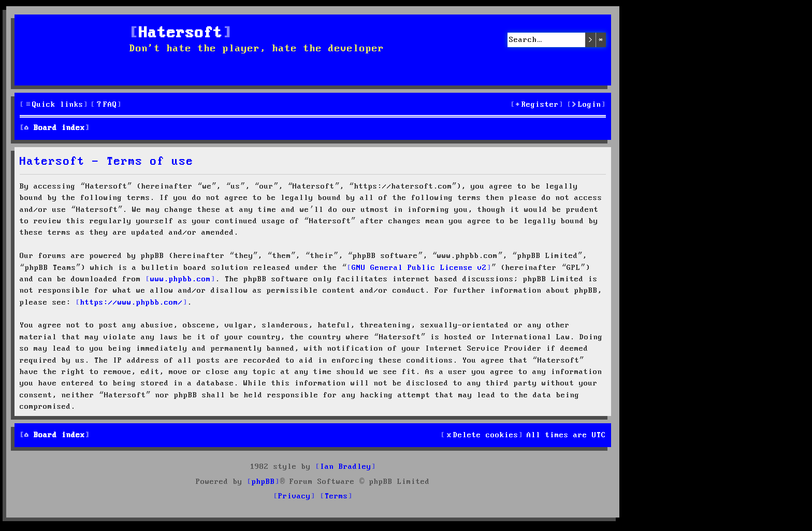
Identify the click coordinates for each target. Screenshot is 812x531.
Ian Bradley (346, 467)
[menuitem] (106, 105)
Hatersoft (181, 33)
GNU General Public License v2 (419, 268)
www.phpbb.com (180, 279)
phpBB (263, 482)
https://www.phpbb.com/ (132, 303)
